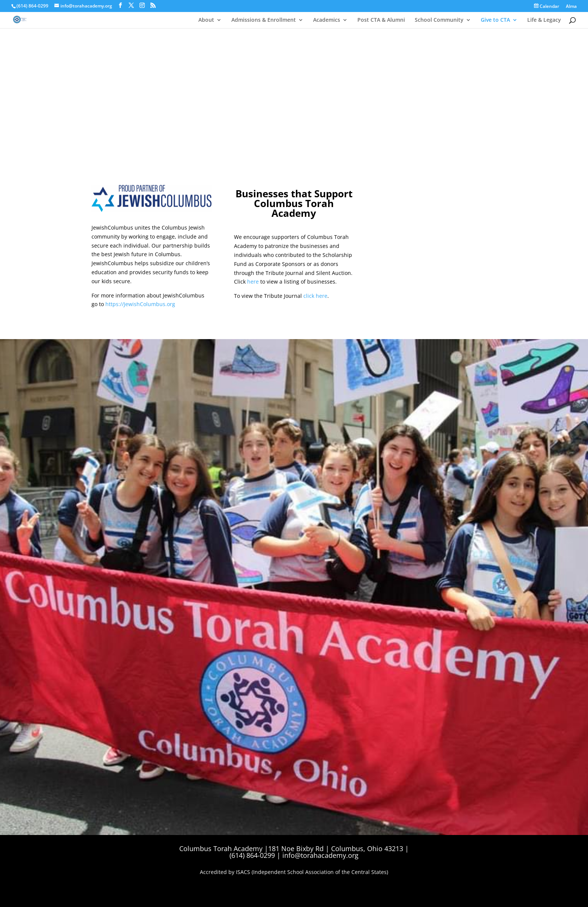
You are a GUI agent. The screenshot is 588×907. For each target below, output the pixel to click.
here (253, 282)
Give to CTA (495, 20)
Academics (327, 20)
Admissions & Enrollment (264, 20)
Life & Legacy (544, 20)
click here (315, 296)
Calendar (547, 6)
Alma (571, 7)
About (206, 20)
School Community (439, 20)
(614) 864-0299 (32, 6)
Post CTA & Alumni (381, 20)
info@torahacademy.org (320, 855)
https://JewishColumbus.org (140, 304)
